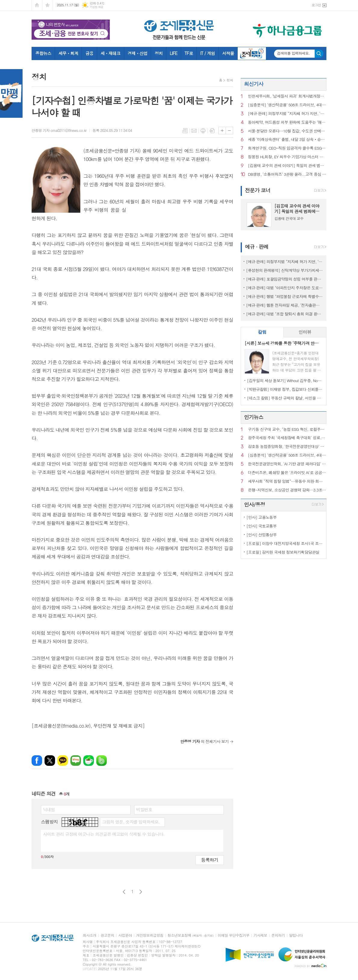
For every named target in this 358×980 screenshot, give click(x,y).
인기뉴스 (254, 417)
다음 (141, 892)
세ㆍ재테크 (110, 53)
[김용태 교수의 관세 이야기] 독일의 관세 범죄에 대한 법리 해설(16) (287, 166)
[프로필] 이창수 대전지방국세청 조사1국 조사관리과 (285, 543)
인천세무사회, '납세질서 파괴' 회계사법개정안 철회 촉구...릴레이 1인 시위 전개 (287, 96)
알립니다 (296, 935)
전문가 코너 (258, 190)
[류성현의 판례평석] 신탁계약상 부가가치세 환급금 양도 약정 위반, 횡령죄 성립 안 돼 (285, 270)
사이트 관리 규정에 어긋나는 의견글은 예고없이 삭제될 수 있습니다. (104, 834)
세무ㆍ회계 (68, 53)
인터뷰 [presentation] (305, 332)
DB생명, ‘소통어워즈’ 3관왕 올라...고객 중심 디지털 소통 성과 (287, 174)
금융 (89, 53)
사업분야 (125, 935)
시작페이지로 (37, 5)
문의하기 (278, 935)
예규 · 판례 (257, 247)
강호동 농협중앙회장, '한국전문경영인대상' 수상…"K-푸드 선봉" (287, 447)
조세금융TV (252, 53)
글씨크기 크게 (222, 131)
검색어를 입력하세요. (293, 53)
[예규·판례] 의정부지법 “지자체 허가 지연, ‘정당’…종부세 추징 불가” (287, 114)
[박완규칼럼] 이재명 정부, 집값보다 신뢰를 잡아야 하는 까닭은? (285, 389)
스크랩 (212, 131)
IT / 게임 (207, 53)
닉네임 (49, 809)
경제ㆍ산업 (137, 53)
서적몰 (228, 53)
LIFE (173, 53)
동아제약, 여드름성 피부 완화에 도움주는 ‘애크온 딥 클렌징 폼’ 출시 (287, 122)
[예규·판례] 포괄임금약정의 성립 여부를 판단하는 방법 (285, 279)
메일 (194, 131)
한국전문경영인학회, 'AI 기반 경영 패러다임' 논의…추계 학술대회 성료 (287, 464)
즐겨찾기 (48, 5)
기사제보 (260, 935)
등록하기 (210, 860)
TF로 (189, 53)
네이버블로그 (76, 761)
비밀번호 (144, 809)
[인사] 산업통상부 (262, 535)
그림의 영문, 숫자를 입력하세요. (131, 822)
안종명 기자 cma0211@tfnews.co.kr (59, 130)
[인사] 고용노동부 (262, 517)
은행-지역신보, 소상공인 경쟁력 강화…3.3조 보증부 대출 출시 (287, 490)
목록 (185, 131)
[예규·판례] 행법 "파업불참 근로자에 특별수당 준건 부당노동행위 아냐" (285, 296)
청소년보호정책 (191, 935)
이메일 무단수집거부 (234, 935)
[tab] (262, 332)
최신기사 (254, 84)
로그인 (316, 5)
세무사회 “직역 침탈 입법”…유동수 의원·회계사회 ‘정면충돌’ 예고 (287, 481)
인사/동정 (255, 504)
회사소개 (89, 935)
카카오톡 (63, 761)
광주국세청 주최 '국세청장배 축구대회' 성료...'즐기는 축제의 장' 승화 (287, 438)
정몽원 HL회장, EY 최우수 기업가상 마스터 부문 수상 (287, 157)
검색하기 (319, 54)
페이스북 (37, 761)
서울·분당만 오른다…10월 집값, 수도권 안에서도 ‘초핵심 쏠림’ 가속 (287, 131)
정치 (159, 53)
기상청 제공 (96, 7)
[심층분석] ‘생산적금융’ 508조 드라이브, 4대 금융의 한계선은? (287, 105)
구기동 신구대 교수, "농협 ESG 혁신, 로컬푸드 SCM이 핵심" (287, 429)
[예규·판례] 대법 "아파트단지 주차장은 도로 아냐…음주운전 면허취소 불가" (285, 288)
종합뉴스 (43, 53)
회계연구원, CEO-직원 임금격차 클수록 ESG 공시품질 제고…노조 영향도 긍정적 (287, 148)
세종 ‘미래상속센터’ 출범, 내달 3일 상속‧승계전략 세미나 (287, 140)
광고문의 (107, 935)
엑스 (50, 761)
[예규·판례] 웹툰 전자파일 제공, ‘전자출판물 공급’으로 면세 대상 (285, 305)
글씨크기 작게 (229, 131)
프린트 (203, 131)
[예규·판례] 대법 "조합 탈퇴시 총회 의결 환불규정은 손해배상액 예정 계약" (285, 314)
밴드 (102, 761)
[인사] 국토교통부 (262, 526)
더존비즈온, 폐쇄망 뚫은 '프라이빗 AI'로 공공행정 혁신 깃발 (287, 473)
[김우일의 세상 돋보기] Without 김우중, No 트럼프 (285, 380)
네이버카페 (89, 761)
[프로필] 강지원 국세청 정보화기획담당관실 (283, 552)
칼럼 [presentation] (262, 332)
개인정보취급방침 (150, 935)
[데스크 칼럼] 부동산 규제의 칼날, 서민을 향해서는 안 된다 (285, 398)
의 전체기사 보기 (204, 741)
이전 (124, 892)
